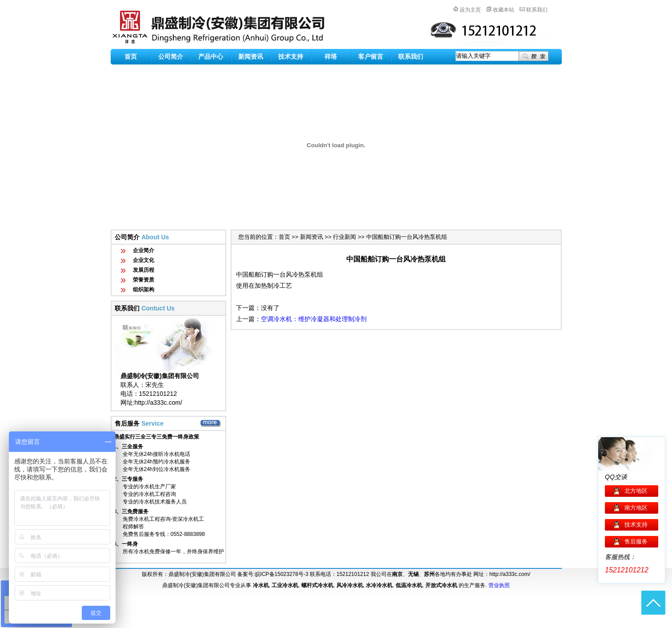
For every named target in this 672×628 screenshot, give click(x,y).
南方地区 (636, 508)
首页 (131, 56)
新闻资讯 (251, 56)
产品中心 (211, 56)
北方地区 (636, 491)
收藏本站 (504, 10)
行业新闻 (344, 237)
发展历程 (144, 270)
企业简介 (144, 250)
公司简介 (171, 56)
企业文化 (144, 260)
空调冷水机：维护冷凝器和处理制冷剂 (314, 319)
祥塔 (331, 56)
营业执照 (499, 585)
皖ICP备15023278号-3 (282, 574)
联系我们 (537, 10)
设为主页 (470, 10)
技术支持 (291, 56)
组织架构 (144, 290)
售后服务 (636, 541)
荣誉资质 (144, 280)
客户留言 (371, 56)
